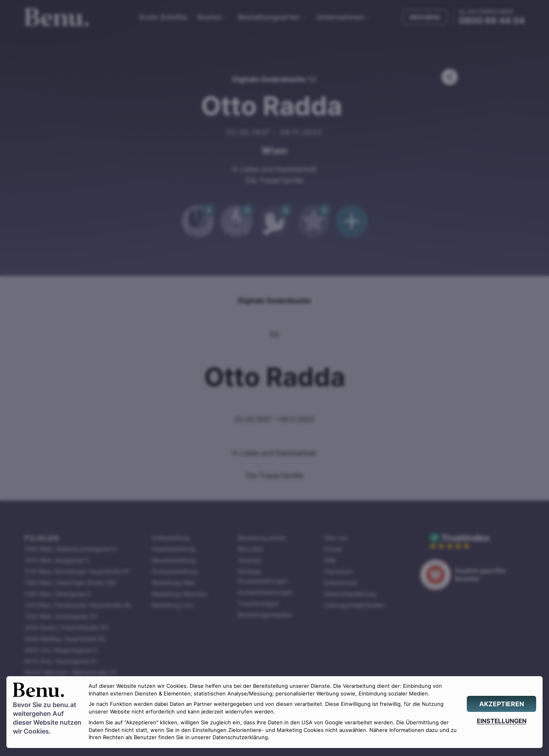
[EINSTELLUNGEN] (501, 721)
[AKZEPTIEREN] (501, 704)
